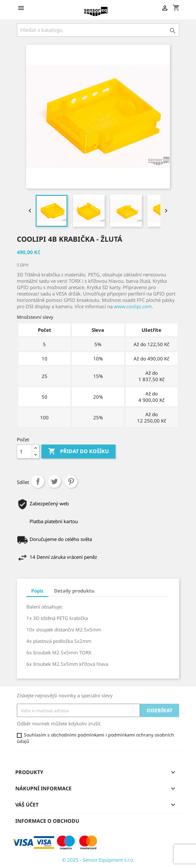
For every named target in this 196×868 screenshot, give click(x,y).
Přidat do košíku (78, 452)
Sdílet (38, 481)
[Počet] (24, 452)
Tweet (54, 481)
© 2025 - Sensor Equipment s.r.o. (98, 860)
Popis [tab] (37, 591)
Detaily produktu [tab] (74, 591)
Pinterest (71, 481)
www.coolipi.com (133, 306)
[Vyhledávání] (98, 30)
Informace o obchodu (47, 821)
